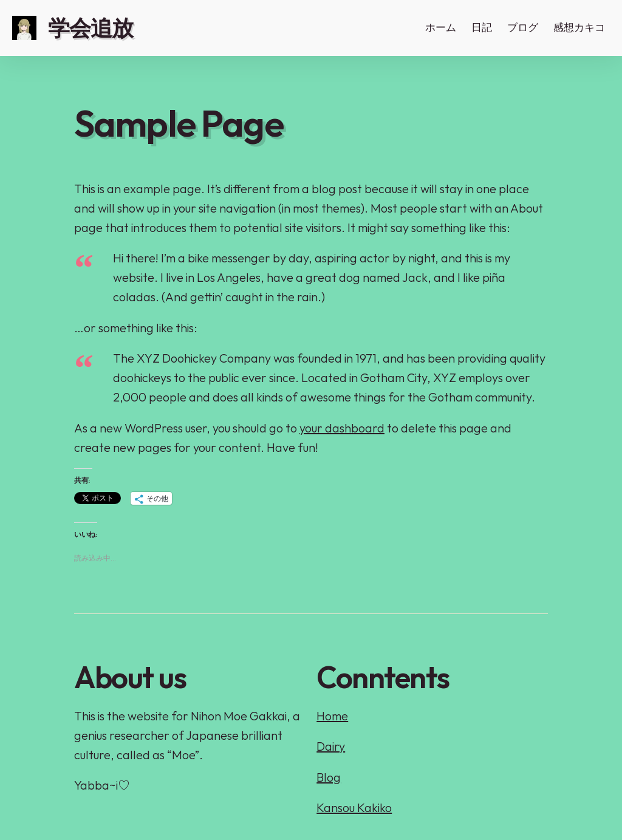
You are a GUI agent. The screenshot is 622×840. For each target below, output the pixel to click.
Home (332, 716)
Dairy (331, 746)
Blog (329, 777)
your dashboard (342, 428)
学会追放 (91, 28)
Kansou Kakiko (354, 808)
